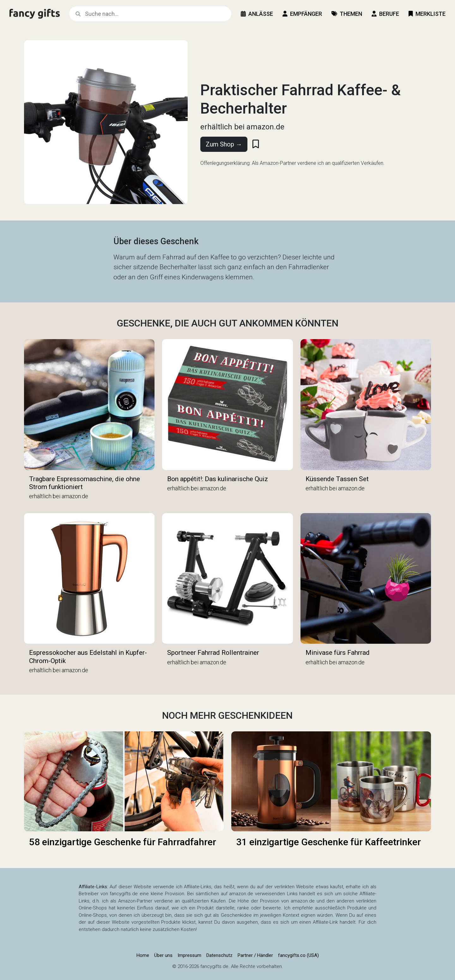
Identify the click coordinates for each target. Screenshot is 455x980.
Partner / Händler (255, 955)
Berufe (385, 14)
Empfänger (302, 14)
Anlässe (257, 14)
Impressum (189, 955)
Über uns (163, 955)
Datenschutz (219, 955)
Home (143, 955)
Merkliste (427, 14)
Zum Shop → (224, 144)
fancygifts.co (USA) (298, 955)
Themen (347, 14)
